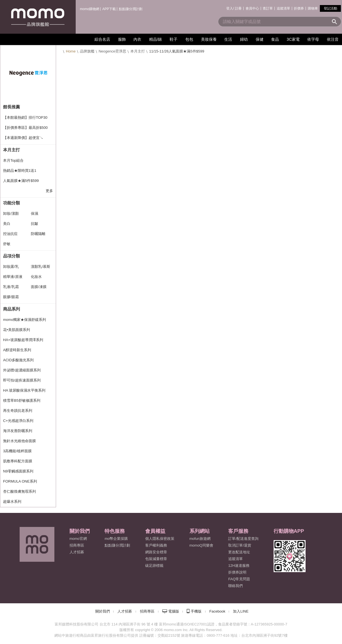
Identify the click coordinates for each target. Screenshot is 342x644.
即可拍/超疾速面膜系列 (22, 380)
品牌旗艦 (87, 51)
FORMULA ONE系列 (20, 481)
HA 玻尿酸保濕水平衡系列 (24, 390)
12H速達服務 (239, 566)
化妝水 (36, 277)
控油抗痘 (10, 234)
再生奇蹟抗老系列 (18, 411)
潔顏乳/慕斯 (41, 267)
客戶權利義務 (156, 545)
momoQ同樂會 (201, 545)
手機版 (196, 611)
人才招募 (125, 611)
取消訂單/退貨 (240, 545)
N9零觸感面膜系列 (18, 471)
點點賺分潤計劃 (131, 9)
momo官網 (78, 539)
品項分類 (11, 256)
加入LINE (241, 611)
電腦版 (174, 611)
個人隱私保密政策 (160, 539)
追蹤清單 (283, 8)
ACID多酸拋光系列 (18, 360)
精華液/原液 (13, 277)
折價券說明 (237, 572)
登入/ (230, 8)
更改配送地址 (239, 552)
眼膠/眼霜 (11, 297)
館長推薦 (11, 107)
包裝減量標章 (156, 559)
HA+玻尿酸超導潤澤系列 (23, 340)
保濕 (34, 213)
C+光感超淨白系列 (18, 421)
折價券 (299, 8)
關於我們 (103, 611)
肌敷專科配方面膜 (18, 461)
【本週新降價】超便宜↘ (23, 138)
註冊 (238, 8)
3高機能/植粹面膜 (17, 451)
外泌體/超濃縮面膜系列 (22, 370)
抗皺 (34, 224)
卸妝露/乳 (11, 267)
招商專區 (77, 545)
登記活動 (331, 8)
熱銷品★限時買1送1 (20, 171)
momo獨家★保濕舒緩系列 (25, 320)
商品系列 (11, 309)
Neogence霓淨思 (112, 51)
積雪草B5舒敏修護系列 (22, 400)
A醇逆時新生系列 (17, 350)
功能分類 (11, 203)
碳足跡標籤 (154, 566)
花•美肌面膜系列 (17, 330)
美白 (7, 224)
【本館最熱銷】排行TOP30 (25, 117)
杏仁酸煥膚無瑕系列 (19, 491)
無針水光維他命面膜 (19, 441)
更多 (49, 191)
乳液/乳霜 (11, 287)
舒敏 (7, 244)
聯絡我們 (235, 586)
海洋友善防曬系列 (18, 431)
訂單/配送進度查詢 (243, 539)
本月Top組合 (13, 160)
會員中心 (252, 8)
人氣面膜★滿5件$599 (21, 181)
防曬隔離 (38, 234)
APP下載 (109, 9)
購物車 (313, 8)
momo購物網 (90, 9)
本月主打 (138, 51)
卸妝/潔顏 (11, 213)
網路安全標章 (156, 552)
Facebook (217, 611)
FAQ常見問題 (239, 579)
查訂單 (268, 8)
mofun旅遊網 (200, 539)
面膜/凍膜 (39, 287)
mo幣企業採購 (116, 539)
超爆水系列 (12, 502)
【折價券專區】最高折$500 (25, 128)
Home (71, 51)
